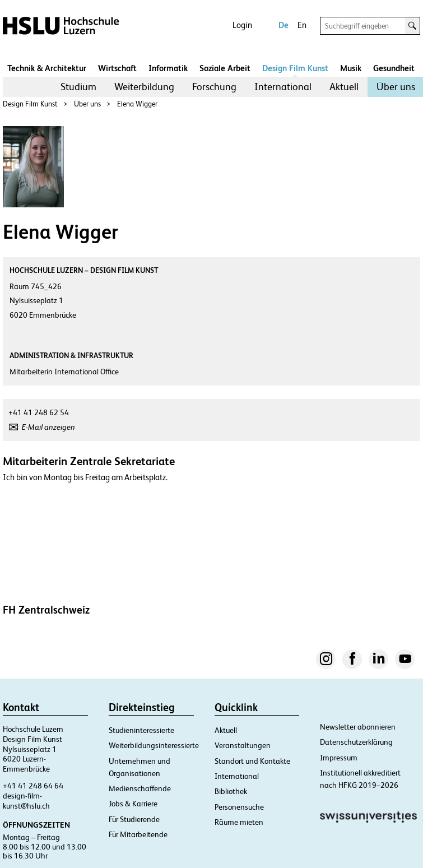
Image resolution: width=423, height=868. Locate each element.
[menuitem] (78, 87)
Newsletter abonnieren (358, 727)
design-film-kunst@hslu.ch (26, 801)
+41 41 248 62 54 (39, 412)
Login (242, 25)
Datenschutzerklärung (356, 742)
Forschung (214, 87)
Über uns (396, 87)
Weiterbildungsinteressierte (154, 745)
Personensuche (239, 807)
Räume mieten (239, 822)
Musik (351, 68)
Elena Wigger (137, 104)
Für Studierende (134, 819)
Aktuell (344, 87)
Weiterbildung (144, 87)
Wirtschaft (117, 68)
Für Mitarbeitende (138, 834)
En (302, 25)
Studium (78, 87)
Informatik (168, 68)
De (283, 25)
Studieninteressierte (141, 730)
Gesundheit (394, 68)
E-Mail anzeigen (48, 427)
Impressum (339, 758)
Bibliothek (231, 791)
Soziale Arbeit (225, 68)
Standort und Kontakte (252, 761)
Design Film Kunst (295, 68)
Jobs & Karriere (133, 804)
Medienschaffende (140, 788)
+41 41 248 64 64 (33, 786)
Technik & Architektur (47, 68)
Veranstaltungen (243, 745)
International (283, 87)
